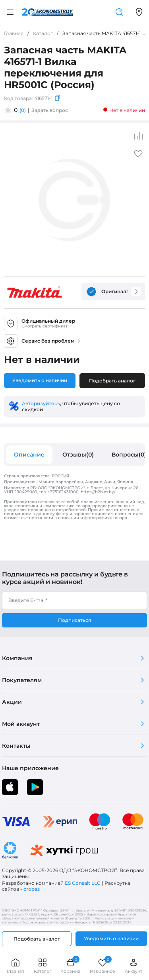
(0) (23, 110)
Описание (29, 455)
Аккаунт (134, 966)
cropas (32, 889)
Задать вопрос (50, 110)
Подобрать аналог (112, 381)
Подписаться (74, 620)
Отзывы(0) (78, 455)
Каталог (43, 966)
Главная (15, 966)
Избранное (103, 966)
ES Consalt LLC (83, 883)
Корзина (70, 966)
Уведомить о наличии (40, 380)
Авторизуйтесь (41, 403)
